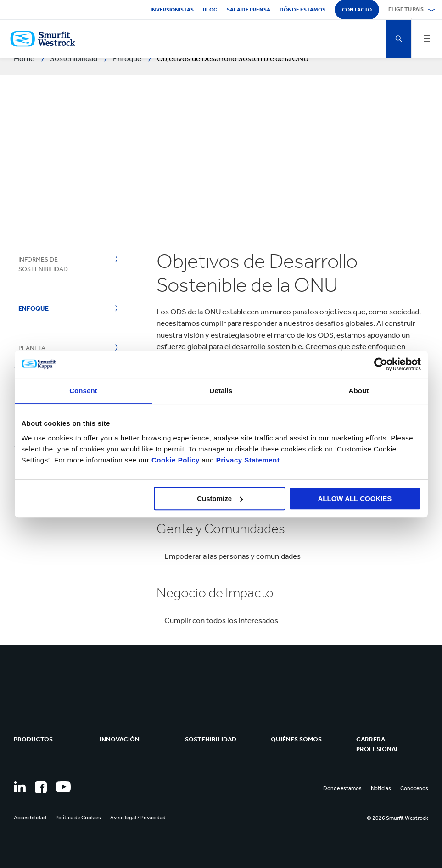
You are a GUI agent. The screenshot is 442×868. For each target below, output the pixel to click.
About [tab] (359, 391)
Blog (210, 10)
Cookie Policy (176, 460)
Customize (220, 498)
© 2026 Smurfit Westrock (397, 818)
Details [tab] (221, 391)
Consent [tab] (83, 391)
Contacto (357, 10)
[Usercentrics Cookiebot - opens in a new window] (381, 364)
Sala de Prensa (249, 10)
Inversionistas (172, 10)
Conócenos (414, 788)
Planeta (32, 348)
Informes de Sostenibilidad (43, 264)
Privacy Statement (247, 460)
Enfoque (34, 309)
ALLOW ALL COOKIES (355, 498)
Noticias (381, 788)
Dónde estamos (302, 10)
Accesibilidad (30, 818)
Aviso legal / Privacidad (138, 818)
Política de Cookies (78, 818)
